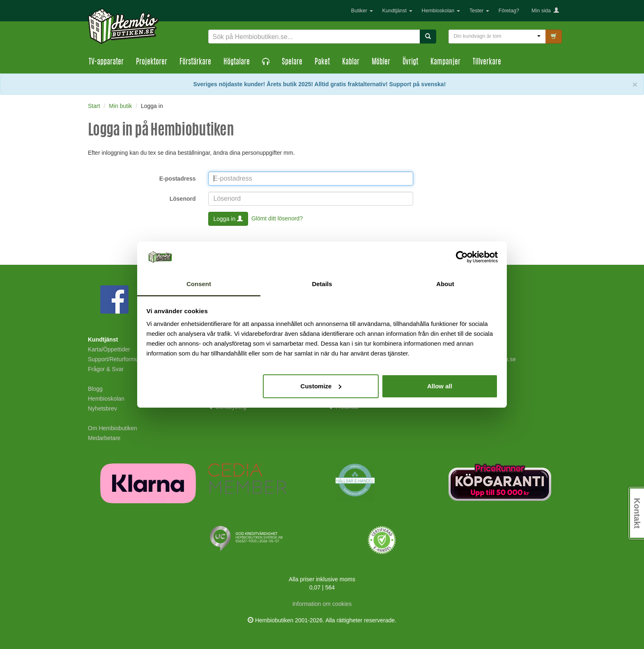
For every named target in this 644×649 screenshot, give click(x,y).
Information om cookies (322, 604)
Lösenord (183, 199)
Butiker (362, 11)
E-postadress (178, 179)
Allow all (440, 386)
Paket (322, 62)
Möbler (381, 62)
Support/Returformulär (116, 359)
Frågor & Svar (106, 369)
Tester (479, 11)
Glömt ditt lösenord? (277, 218)
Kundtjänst (397, 11)
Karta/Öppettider (109, 349)
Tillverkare (487, 62)
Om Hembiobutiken (113, 428)
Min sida (545, 11)
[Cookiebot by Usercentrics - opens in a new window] (462, 257)
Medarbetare (104, 438)
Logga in (228, 219)
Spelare (292, 62)
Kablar (351, 62)
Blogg (95, 389)
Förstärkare (195, 62)
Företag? (509, 11)
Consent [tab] (199, 284)
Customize (321, 386)
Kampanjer (445, 62)
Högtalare (237, 62)
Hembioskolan (441, 11)
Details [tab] (322, 284)
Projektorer (152, 62)
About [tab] (445, 284)
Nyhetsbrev (102, 408)
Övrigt (410, 62)
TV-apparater (106, 62)
